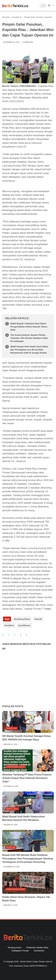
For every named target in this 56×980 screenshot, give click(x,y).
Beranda (6, 17)
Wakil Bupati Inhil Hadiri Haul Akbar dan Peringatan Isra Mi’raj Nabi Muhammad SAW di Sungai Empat (29, 350)
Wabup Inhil (12, 809)
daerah (38, 619)
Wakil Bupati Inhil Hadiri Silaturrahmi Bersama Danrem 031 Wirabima (24, 818)
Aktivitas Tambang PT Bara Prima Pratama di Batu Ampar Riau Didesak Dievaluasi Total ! (27, 778)
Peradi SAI (11, 728)
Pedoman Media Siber (37, 947)
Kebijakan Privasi (20, 951)
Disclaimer (39, 951)
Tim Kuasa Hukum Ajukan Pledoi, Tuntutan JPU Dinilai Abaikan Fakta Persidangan (29, 338)
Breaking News (22, 619)
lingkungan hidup (16, 767)
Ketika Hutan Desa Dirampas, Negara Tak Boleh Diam (26, 899)
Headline (9, 625)
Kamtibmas (17, 17)
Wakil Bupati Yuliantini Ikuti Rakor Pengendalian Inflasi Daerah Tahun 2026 (29, 327)
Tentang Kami (14, 947)
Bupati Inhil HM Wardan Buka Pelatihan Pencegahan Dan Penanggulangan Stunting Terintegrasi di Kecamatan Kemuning (28, 859)
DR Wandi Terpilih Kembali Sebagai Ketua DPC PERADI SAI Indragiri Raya (26, 738)
